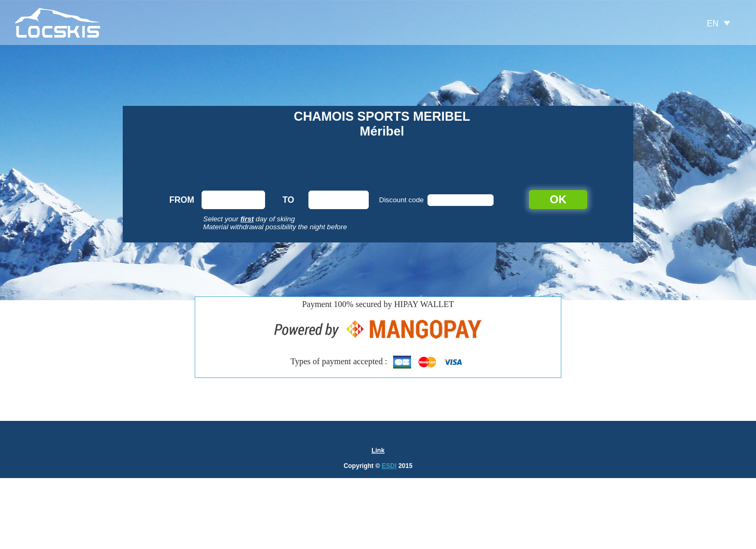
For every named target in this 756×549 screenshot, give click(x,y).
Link (378, 451)
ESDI (389, 466)
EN (713, 24)
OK (558, 200)
